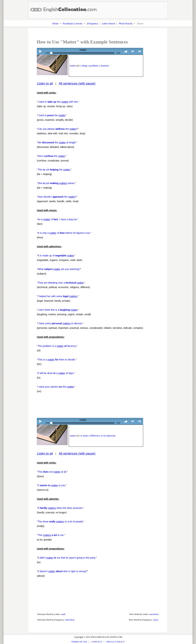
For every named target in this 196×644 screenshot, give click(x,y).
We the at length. (57, 142)
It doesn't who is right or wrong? (62, 571)
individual (70, 620)
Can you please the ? (58, 129)
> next (140, 51)
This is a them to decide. (57, 360)
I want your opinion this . (56, 387)
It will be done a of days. (56, 373)
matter (73, 66)
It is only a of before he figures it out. (64, 233)
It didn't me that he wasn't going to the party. (67, 558)
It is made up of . (56, 256)
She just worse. (56, 183)
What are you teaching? (59, 269)
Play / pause (40, 51)
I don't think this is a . (58, 310)
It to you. (52, 485)
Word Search (125, 23)
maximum (154, 614)
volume (126, 51)
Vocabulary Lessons (72, 23)
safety (156, 620)
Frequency (93, 23)
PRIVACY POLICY (116, 642)
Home (55, 23)
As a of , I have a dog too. (58, 219)
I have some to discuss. (60, 323)
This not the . (54, 170)
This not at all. (52, 472)
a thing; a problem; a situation (95, 66)
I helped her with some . (58, 296)
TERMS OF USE (79, 642)
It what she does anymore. (60, 508)
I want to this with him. (58, 102)
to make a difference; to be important (98, 436)
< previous (133, 51)
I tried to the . (52, 115)
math (63, 614)
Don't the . (52, 156)
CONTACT (97, 642)
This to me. (51, 535)
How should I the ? (57, 197)
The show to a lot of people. (61, 522)
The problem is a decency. (57, 346)
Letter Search (109, 23)
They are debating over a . (61, 283)
